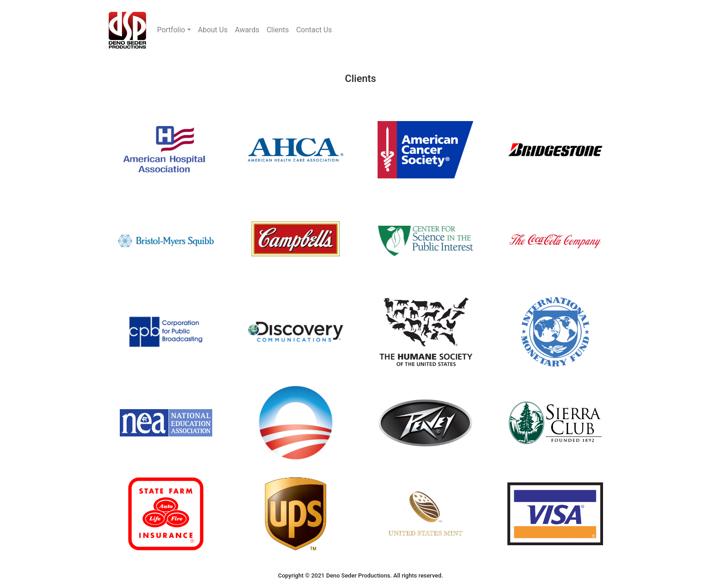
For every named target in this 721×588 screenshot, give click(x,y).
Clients (278, 30)
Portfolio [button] (171, 30)
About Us (213, 30)
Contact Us (314, 30)
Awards (247, 30)
